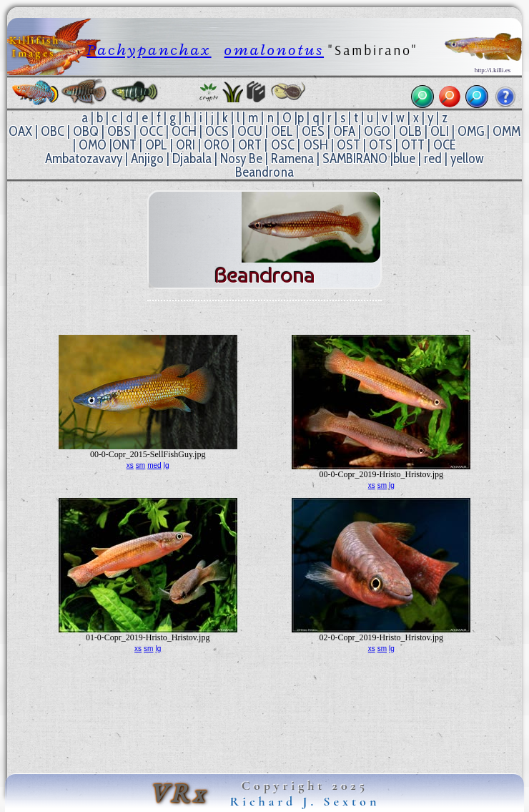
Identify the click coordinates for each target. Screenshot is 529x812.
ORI (186, 145)
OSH (316, 145)
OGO (377, 131)
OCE (445, 145)
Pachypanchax (149, 50)
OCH (184, 131)
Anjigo (147, 158)
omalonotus (274, 50)
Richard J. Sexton (305, 801)
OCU (250, 131)
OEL (282, 131)
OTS (381, 145)
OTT (413, 145)
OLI (440, 131)
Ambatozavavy (84, 158)
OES (313, 131)
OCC (151, 131)
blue (404, 158)
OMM (506, 131)
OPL (156, 145)
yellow (467, 158)
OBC (53, 131)
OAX (20, 131)
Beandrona (264, 172)
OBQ (86, 131)
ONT (124, 145)
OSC (283, 145)
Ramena (292, 158)
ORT (250, 145)
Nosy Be (241, 158)
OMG (471, 131)
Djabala (192, 158)
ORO (217, 145)
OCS (217, 131)
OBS (119, 131)
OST (348, 145)
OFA (344, 131)
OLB (410, 131)
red (433, 158)
